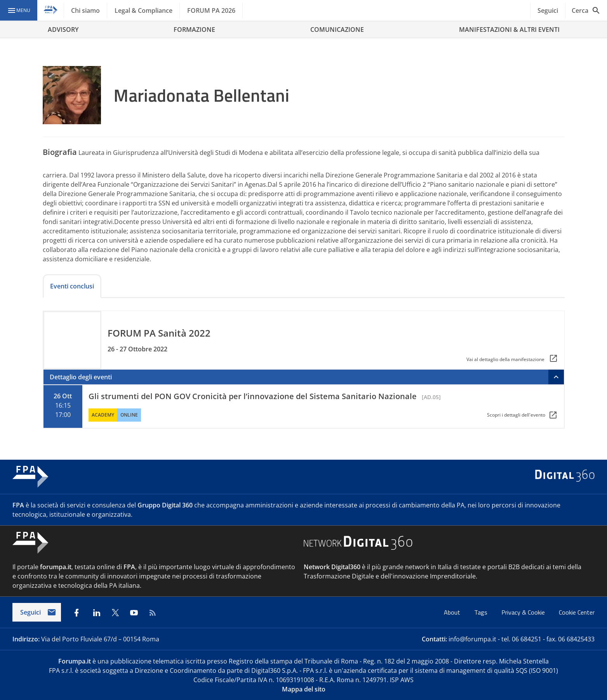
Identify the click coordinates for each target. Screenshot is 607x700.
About (453, 612)
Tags (482, 612)
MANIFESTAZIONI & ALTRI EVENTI (509, 30)
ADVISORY (63, 30)
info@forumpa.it (472, 639)
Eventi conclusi (72, 286)
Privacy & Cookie (524, 612)
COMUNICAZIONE (337, 30)
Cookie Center (577, 612)
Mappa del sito (304, 689)
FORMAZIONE (194, 30)
